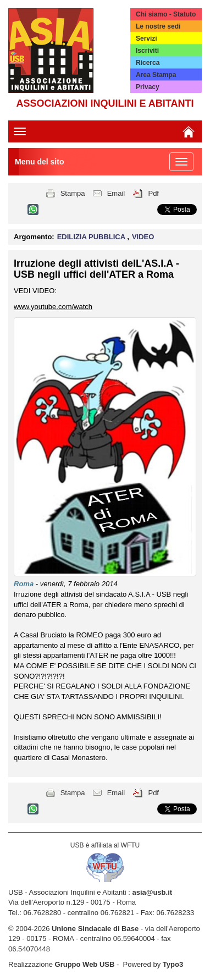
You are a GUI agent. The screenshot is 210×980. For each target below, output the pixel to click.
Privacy (148, 87)
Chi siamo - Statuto (166, 14)
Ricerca (148, 63)
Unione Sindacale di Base (95, 929)
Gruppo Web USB (85, 964)
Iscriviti (147, 51)
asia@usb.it (152, 892)
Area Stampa (156, 75)
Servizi (147, 38)
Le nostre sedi (158, 26)
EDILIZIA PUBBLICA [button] (92, 237)
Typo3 (173, 964)
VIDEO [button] (143, 237)
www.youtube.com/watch (53, 307)
